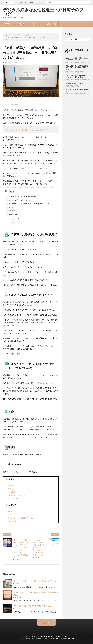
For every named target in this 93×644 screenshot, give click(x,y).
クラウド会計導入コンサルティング (19, 498)
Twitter (10, 515)
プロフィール (10, 24)
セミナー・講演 (51, 24)
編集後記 (10, 211)
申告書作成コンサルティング (17, 495)
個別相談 (11, 489)
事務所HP (21, 24)
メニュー (16, 219)
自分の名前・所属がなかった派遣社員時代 (21, 197)
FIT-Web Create (54, 639)
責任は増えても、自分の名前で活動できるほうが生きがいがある (28, 204)
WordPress (72, 639)
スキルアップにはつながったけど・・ (20, 200)
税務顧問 (11, 486)
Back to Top (47, 623)
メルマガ (32, 24)
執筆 (41, 24)
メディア (16, 222)
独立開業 (16, 62)
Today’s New (12, 214)
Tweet (11, 105)
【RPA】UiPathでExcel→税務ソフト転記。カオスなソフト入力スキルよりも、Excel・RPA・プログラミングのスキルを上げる (40, 548)
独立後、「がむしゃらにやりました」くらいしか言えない (35, 581)
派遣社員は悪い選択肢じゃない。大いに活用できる (29, 130)
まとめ (10, 207)
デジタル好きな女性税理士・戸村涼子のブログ (43, 12)
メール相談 (11, 492)
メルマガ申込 (12, 521)
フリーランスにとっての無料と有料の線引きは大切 (32, 606)
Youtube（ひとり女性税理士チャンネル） (21, 518)
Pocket (17, 105)
